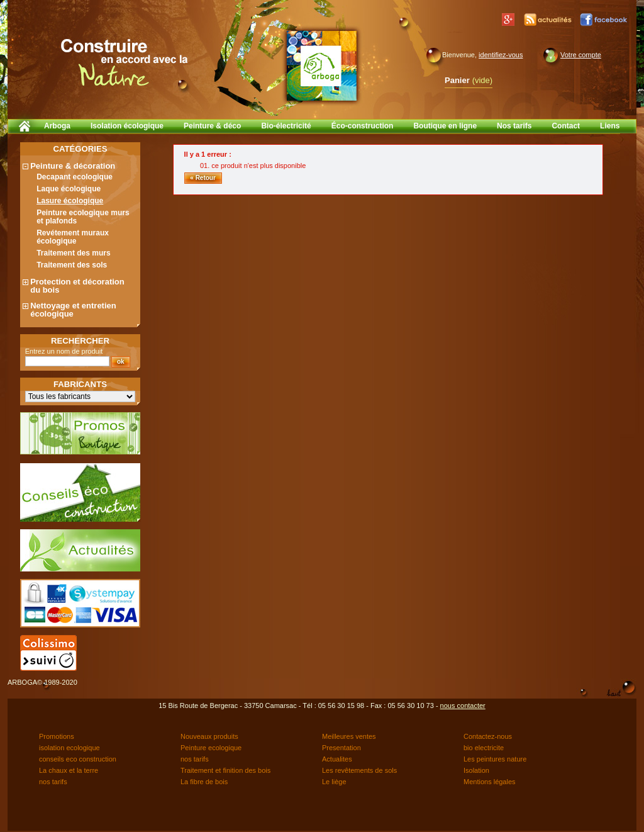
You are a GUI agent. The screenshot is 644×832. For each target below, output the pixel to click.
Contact (566, 126)
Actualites (337, 759)
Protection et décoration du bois (77, 286)
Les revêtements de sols (359, 770)
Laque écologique (69, 189)
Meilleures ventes (349, 736)
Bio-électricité (286, 126)
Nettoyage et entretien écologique (73, 310)
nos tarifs (195, 759)
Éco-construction (363, 126)
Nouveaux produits (209, 736)
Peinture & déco (212, 126)
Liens (610, 126)
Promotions (57, 736)
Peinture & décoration (73, 166)
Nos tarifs (514, 126)
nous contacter (463, 706)
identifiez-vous (501, 55)
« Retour (203, 178)
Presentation (341, 748)
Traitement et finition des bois (225, 770)
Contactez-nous (488, 736)
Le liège (334, 782)
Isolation (476, 770)
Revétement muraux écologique (73, 237)
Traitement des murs (73, 253)
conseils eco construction (78, 759)
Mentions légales (490, 782)
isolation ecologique (69, 748)
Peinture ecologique (211, 748)
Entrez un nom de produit (64, 351)
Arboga (57, 126)
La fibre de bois (204, 782)
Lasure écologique (70, 201)
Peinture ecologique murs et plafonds (83, 217)
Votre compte (581, 55)
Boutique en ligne (445, 126)
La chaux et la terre (69, 770)
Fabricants (80, 384)
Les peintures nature (495, 759)
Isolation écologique (127, 126)
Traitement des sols (72, 265)
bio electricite (484, 748)
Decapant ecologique (75, 177)
